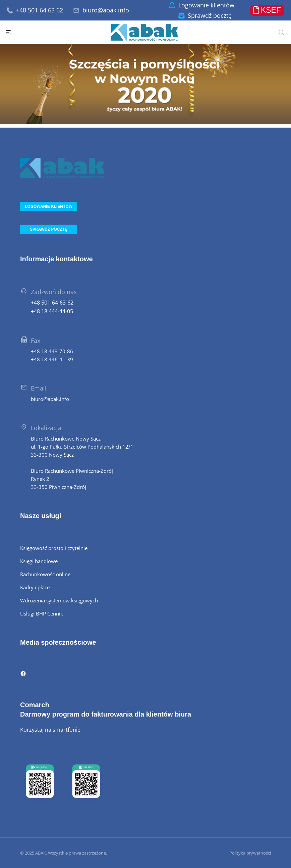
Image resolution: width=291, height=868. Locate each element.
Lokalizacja (46, 428)
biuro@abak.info (106, 10)
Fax (36, 340)
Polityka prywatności (250, 853)
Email (39, 388)
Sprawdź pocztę (210, 15)
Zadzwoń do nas (54, 292)
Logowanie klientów (206, 5)
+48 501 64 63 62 (40, 10)
